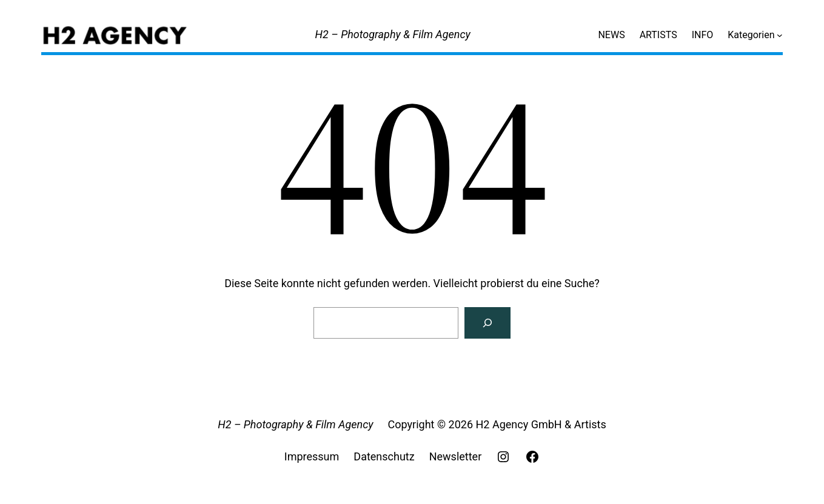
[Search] (487, 323)
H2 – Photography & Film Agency (393, 34)
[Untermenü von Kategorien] (780, 35)
